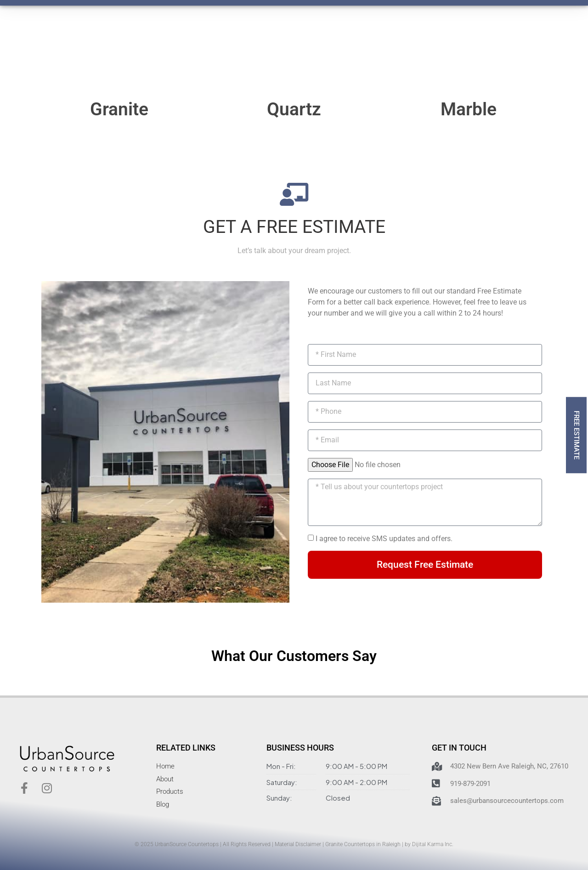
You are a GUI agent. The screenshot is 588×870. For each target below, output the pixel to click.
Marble (469, 109)
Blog (355, 33)
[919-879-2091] (402, 35)
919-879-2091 (435, 29)
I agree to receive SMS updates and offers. (384, 539)
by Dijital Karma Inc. (429, 844)
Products (146, 33)
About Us (259, 33)
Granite (119, 109)
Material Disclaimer (298, 844)
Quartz (294, 109)
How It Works (202, 33)
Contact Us (311, 33)
